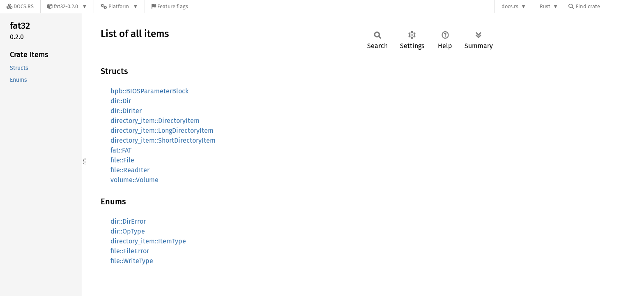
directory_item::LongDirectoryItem (162, 131)
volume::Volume (135, 180)
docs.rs (510, 6)
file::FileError (130, 251)
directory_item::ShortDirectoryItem (163, 140)
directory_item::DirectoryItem (155, 121)
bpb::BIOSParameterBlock (149, 91)
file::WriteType (132, 261)
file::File (122, 160)
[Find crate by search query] (609, 6)
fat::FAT (121, 150)
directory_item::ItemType (148, 241)
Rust (545, 6)
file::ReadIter (130, 170)
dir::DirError (128, 221)
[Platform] (119, 6)
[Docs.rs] (20, 6)
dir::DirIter (126, 111)
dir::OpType (128, 231)
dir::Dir (121, 101)
